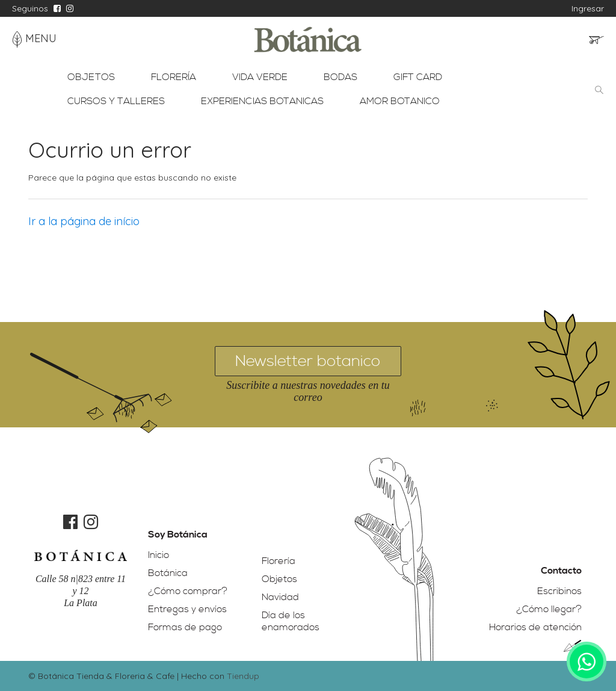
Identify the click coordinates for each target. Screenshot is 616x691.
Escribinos (559, 591)
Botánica (168, 573)
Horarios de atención (535, 627)
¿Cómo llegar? (549, 609)
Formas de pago (185, 627)
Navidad (280, 597)
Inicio (159, 555)
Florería (279, 561)
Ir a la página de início (84, 221)
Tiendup (243, 676)
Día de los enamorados (291, 621)
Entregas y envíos (187, 609)
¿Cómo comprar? (188, 591)
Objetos (279, 579)
